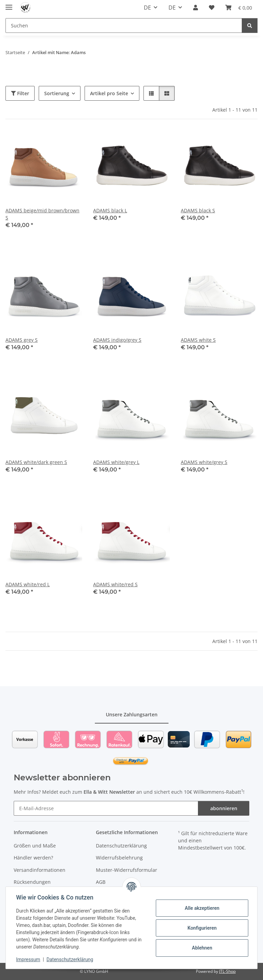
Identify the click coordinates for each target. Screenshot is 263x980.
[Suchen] (124, 26)
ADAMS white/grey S (204, 462)
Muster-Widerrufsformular (127, 870)
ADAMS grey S (22, 340)
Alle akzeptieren (201, 908)
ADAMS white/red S (115, 584)
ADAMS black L (110, 210)
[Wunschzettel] (212, 8)
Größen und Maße (35, 846)
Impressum (29, 959)
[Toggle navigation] (9, 4)
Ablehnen (201, 948)
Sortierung (57, 93)
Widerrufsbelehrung (119, 858)
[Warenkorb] (239, 8)
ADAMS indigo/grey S (117, 340)
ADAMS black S (198, 210)
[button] (196, 8)
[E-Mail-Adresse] (106, 808)
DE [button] (147, 8)
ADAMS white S (198, 340)
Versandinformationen (40, 870)
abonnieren (224, 808)
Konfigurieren (201, 928)
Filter (20, 93)
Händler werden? (33, 858)
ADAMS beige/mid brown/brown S (42, 214)
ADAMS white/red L (28, 584)
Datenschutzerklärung (71, 959)
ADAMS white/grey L (116, 462)
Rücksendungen (32, 882)
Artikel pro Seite (109, 93)
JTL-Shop (227, 971)
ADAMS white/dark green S (36, 462)
